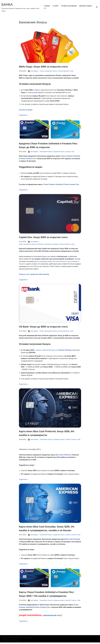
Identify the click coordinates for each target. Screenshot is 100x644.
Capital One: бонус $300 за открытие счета (43, 238)
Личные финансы (64, 71)
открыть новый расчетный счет (54, 351)
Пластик (74, 440)
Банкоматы (41, 245)
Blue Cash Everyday (73, 540)
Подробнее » (24, 115)
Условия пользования (69, 6)
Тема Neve (26, 639)
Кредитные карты (59, 152)
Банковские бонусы (51, 71)
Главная (47, 6)
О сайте (55, 6)
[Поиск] (97, 7)
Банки (42, 71)
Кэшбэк (68, 152)
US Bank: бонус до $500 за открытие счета (44, 327)
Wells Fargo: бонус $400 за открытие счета (44, 67)
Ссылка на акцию (26, 110)
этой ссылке (33, 93)
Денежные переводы (52, 245)
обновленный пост (52, 617)
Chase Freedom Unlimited (71, 156)
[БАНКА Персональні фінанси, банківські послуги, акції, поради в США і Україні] (21, 7)
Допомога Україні (50, 8)
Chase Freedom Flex (28, 159)
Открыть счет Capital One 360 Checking (34, 275)
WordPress (15, 642)
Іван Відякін (34, 71)
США (72, 71)
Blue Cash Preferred (63, 456)
